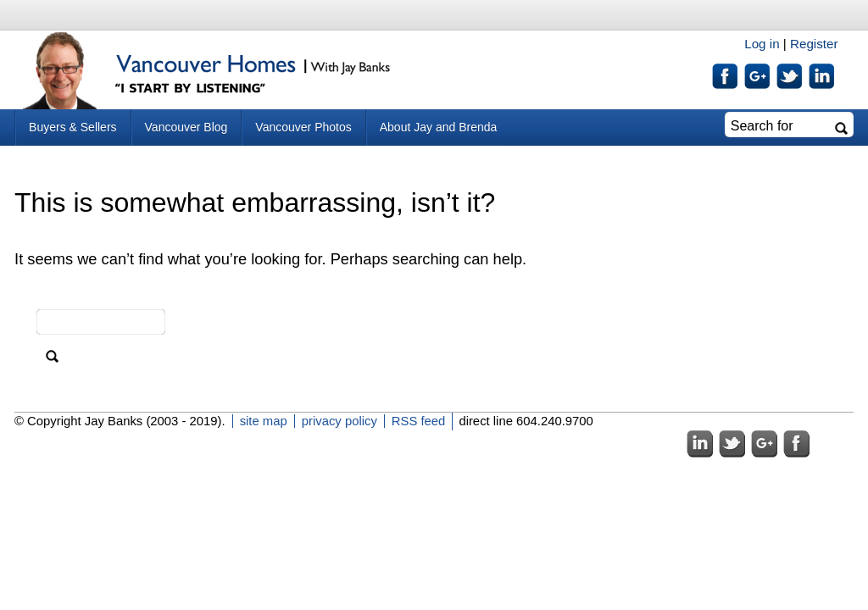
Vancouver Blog (186, 127)
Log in (762, 44)
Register (814, 44)
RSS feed (419, 421)
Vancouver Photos (303, 127)
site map (264, 421)
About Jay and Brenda (439, 127)
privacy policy (339, 421)
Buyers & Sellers (72, 127)
